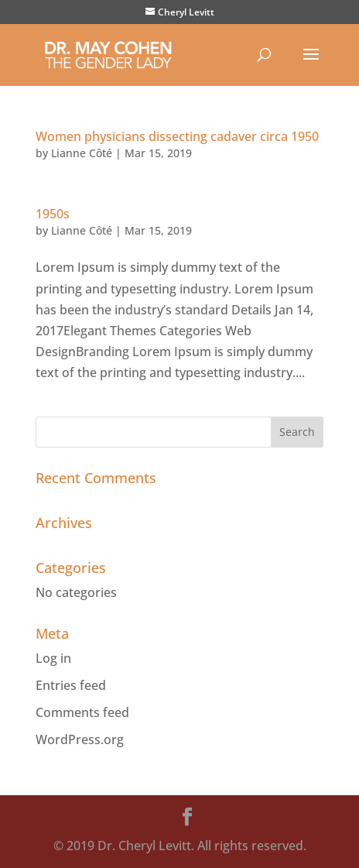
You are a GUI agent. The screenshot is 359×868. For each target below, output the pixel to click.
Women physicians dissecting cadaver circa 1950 (177, 136)
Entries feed (71, 685)
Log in (53, 658)
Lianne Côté (82, 153)
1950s (53, 214)
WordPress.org (80, 739)
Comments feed (82, 712)
